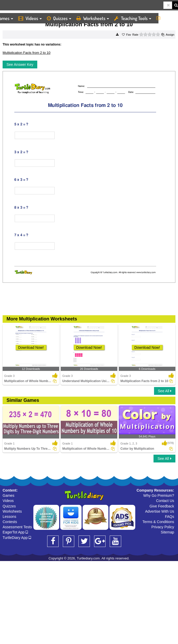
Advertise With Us (160, 511)
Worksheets (93, 18)
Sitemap (167, 532)
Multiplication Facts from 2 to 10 (27, 53)
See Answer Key (20, 65)
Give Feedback (162, 506)
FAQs (170, 517)
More (166, 18)
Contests (10, 522)
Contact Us (165, 501)
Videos (30, 18)
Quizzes (59, 18)
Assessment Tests (17, 527)
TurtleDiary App (17, 538)
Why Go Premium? (159, 495)
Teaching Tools (133, 18)
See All (165, 391)
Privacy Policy (163, 527)
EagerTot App (15, 532)
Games (8, 495)
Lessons (9, 517)
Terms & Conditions (158, 522)
